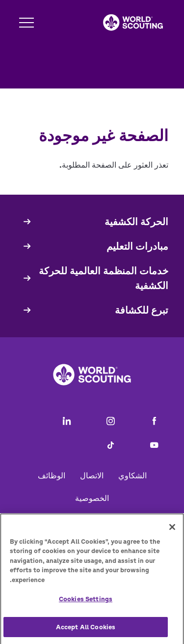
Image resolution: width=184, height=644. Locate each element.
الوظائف (52, 475)
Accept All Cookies (86, 630)
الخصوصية (92, 498)
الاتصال (92, 475)
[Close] (172, 530)
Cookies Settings (86, 602)
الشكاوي (132, 475)
